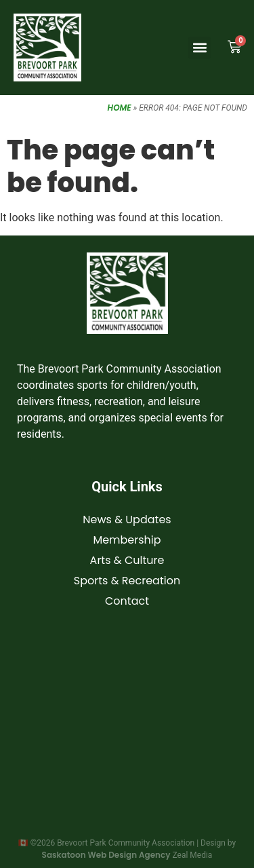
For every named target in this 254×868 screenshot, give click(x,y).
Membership (127, 540)
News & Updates (127, 520)
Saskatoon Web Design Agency (106, 855)
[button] (199, 48)
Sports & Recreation (127, 581)
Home (120, 108)
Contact (127, 601)
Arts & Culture (127, 560)
